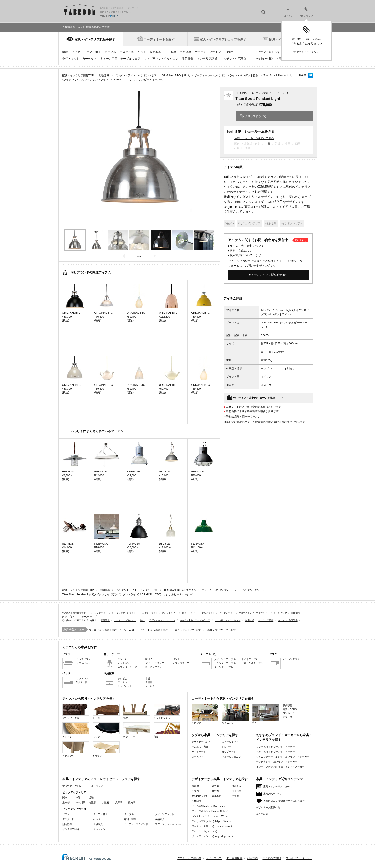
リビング (205, 714)
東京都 (66, 803)
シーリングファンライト (124, 613)
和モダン (106, 749)
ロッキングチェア (155, 667)
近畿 (91, 797)
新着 (65, 52)
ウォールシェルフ (231, 757)
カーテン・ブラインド (209, 52)
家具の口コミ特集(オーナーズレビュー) (284, 801)
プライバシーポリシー (299, 858)
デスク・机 (127, 52)
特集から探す (266, 59)
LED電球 (295, 613)
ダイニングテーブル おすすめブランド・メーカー (283, 757)
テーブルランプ (89, 617)
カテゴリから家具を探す (103, 630)
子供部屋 (287, 706)
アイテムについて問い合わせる (268, 275)
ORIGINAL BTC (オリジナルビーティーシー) (262, 93)
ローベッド (198, 757)
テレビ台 (122, 678)
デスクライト (208, 613)
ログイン (288, 12)
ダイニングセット (165, 814)
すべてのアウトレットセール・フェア (83, 786)
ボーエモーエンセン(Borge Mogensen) (212, 836)
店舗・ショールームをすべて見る (254, 138)
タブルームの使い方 (189, 858)
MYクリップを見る (308, 52)
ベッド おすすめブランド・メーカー (276, 752)
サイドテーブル (250, 659)
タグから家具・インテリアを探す (215, 735)
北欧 (137, 712)
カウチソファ (83, 659)
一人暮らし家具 (200, 747)
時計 (230, 52)
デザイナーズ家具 (201, 742)
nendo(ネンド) (199, 796)
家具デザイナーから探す (222, 630)
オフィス (287, 717)
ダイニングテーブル (225, 659)
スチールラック (230, 742)
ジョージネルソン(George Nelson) (210, 811)
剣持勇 (215, 786)
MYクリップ (306, 12)
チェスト (122, 682)
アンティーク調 (76, 712)
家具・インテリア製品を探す (95, 39)
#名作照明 (271, 223)
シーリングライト (99, 613)
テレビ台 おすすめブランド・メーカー (277, 762)
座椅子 (149, 659)
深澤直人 (237, 786)
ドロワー (226, 747)
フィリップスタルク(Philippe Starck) (211, 821)
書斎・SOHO (290, 709)
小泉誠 (235, 796)
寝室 (266, 714)
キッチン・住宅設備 (234, 59)
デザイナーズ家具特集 (268, 808)
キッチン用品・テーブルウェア (120, 59)
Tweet (302, 75)
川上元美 (237, 791)
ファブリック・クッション (161, 59)
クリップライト (69, 617)
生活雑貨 (188, 59)
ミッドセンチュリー (167, 712)
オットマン (124, 663)
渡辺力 (215, 791)
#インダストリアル (292, 223)
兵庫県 (119, 803)
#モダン (229, 223)
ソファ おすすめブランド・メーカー (276, 747)
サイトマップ (214, 858)
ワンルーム (289, 713)
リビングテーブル (224, 667)
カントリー (137, 730)
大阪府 (105, 803)
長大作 (195, 791)
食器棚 (149, 682)
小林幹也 (196, 801)
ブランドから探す (269, 52)
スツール (122, 659)
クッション (99, 829)
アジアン (76, 730)
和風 (167, 730)
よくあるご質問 (272, 858)
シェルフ (150, 686)
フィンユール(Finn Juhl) (204, 831)
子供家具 (171, 52)
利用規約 (252, 858)
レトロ (106, 712)
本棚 (148, 678)
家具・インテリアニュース (278, 786)
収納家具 (155, 52)
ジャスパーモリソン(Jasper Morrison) (212, 826)
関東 (65, 797)
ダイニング (235, 714)
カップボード (229, 752)
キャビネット (125, 686)
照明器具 (186, 52)
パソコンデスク (291, 659)
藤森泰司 (216, 796)
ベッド (142, 52)
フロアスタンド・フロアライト (254, 613)
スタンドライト (190, 613)
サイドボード (199, 752)
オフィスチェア (181, 663)
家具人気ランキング (274, 794)
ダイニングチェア (155, 663)
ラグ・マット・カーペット (79, 59)
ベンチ (176, 659)
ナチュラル (76, 749)
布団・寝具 (130, 819)
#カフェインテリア (249, 223)
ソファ (76, 52)
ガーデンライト (227, 613)
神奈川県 (80, 803)
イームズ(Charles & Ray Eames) (209, 806)
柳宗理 (195, 786)
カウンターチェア (127, 667)
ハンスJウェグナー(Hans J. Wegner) (211, 816)
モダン (106, 730)
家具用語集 (262, 814)
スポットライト (170, 613)
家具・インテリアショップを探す (223, 39)
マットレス (82, 678)
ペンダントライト (149, 613)
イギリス (266, 377)
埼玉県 (92, 803)
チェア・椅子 (92, 52)
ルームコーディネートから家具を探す (146, 630)
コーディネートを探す (159, 39)
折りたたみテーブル (252, 663)
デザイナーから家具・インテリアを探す (220, 779)
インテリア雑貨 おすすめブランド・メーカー (280, 767)
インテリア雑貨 (207, 59)
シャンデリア (280, 613)
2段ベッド (82, 682)
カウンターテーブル (225, 663)
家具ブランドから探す (188, 630)
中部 (268, 144)
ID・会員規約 (234, 858)
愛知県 (132, 803)
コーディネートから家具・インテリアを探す (223, 699)
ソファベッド (83, 663)
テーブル (110, 52)
